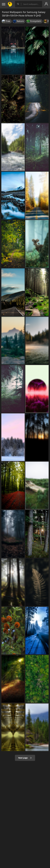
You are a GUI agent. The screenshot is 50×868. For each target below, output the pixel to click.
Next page (25, 758)
